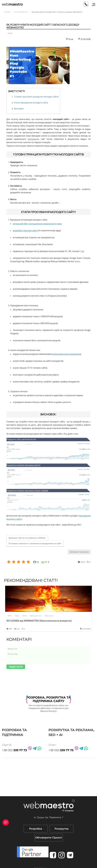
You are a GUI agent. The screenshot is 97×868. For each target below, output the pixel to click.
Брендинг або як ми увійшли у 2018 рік (27, 538)
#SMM (24, 616)
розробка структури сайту (25, 231)
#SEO (10, 33)
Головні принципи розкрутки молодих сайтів (36, 97)
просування (33, 139)
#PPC (10, 616)
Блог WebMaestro (21, 12)
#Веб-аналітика (36, 616)
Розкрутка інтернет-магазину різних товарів (27, 491)
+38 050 (14, 750)
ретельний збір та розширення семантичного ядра (37, 224)
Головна (7, 12)
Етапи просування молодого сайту (31, 103)
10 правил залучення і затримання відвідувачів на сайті (35, 543)
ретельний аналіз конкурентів (66, 354)
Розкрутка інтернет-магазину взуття (23, 465)
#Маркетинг (49, 616)
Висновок (19, 109)
